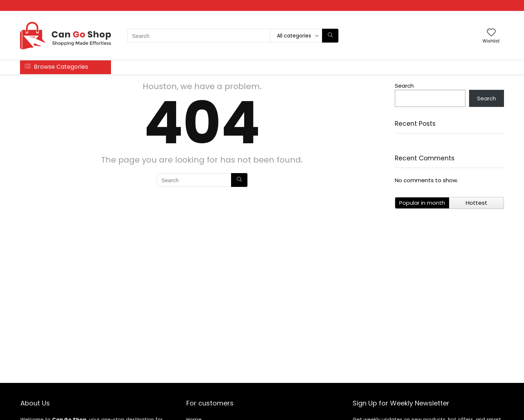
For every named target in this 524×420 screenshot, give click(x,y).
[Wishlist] (491, 33)
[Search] (330, 36)
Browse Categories (56, 67)
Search (404, 86)
